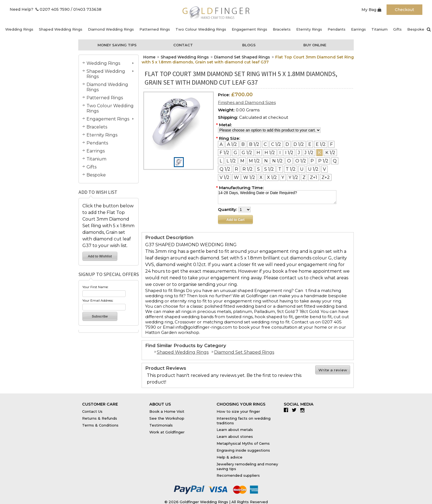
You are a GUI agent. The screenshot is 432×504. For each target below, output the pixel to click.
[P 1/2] (323, 161)
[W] (236, 177)
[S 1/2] (269, 169)
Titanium (380, 29)
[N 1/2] (277, 161)
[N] (266, 161)
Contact (183, 45)
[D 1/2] (299, 144)
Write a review (333, 370)
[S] (258, 169)
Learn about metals (235, 430)
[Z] (304, 177)
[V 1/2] (225, 177)
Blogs (249, 45)
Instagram (304, 410)
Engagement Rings (249, 29)
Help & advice (229, 457)
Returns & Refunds (100, 418)
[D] (287, 144)
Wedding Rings (19, 29)
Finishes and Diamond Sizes (247, 102)
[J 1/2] (309, 153)
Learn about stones (235, 436)
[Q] (335, 161)
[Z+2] (326, 177)
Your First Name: (95, 287)
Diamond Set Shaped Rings (242, 57)
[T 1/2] (291, 169)
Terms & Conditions (100, 425)
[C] (265, 144)
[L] (221, 161)
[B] (243, 144)
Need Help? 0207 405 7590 (40, 9)
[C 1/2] (276, 144)
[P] (312, 161)
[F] (331, 144)
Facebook (287, 410)
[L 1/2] (231, 161)
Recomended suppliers (238, 475)
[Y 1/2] (293, 177)
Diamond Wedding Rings (111, 29)
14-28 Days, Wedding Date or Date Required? (277, 197)
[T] (280, 169)
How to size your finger (238, 411)
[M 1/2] (254, 161)
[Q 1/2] (225, 169)
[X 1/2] (272, 177)
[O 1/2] (301, 161)
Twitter (295, 410)
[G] (235, 153)
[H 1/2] (270, 153)
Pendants (337, 29)
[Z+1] (314, 177)
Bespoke (416, 29)
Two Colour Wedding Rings (201, 29)
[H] (258, 153)
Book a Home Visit (167, 411)
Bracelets (282, 29)
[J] (299, 153)
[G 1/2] (247, 153)
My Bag (371, 10)
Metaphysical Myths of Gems (243, 443)
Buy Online (315, 45)
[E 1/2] (321, 144)
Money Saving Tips (117, 45)
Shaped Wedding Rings (61, 29)
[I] (280, 153)
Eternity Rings (309, 29)
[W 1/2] (249, 177)
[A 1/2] (232, 144)
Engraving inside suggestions (243, 450)
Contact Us (92, 411)
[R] (236, 169)
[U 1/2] (313, 169)
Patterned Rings (155, 29)
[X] (261, 177)
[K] (319, 153)
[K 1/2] (330, 153)
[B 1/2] (254, 144)
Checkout (404, 10)
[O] (289, 161)
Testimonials (161, 425)
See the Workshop (167, 418)
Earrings (358, 29)
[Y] (283, 177)
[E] (310, 144)
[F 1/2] (224, 153)
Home (149, 57)
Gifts (397, 29)
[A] (221, 144)
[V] (324, 169)
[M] (242, 161)
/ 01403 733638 (86, 9)
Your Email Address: (98, 300)
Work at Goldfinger (167, 432)
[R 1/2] (248, 169)
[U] (302, 169)
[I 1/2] (289, 153)
